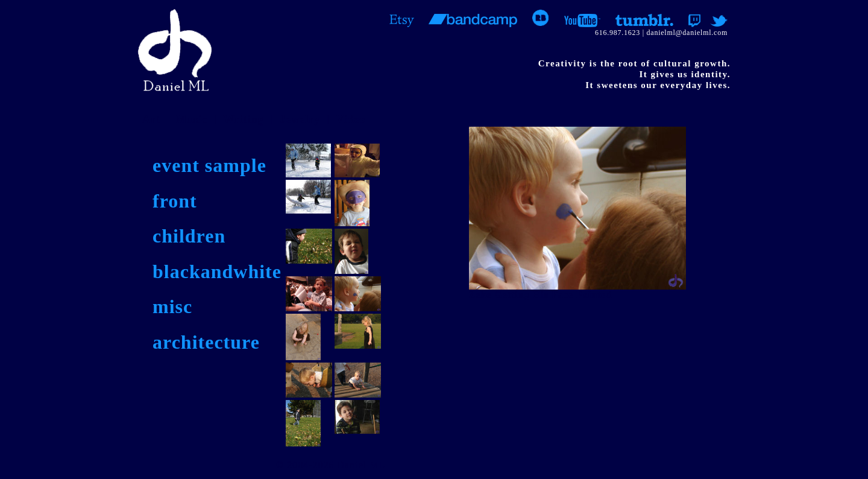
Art (151, 119)
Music (192, 119)
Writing (244, 119)
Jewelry (300, 119)
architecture (206, 342)
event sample (209, 165)
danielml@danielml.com (687, 33)
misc (172, 306)
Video (351, 119)
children (189, 236)
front (175, 201)
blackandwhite (217, 271)
